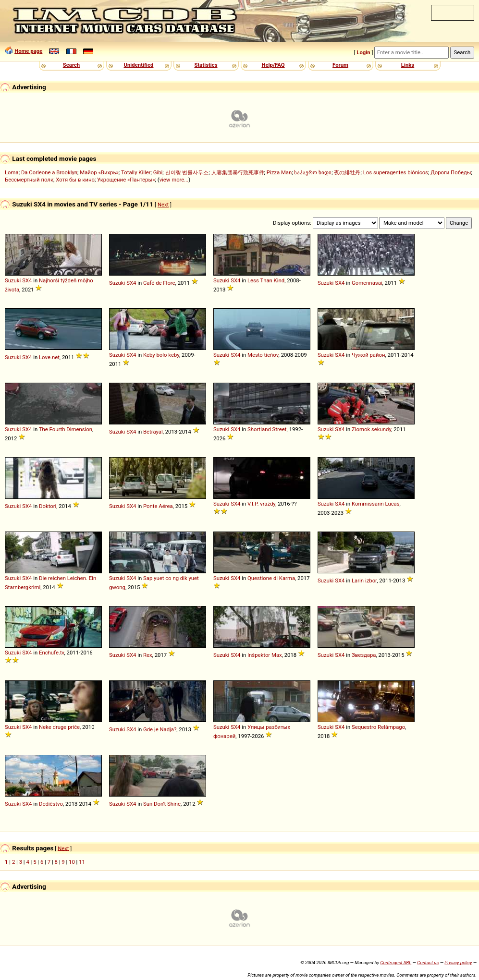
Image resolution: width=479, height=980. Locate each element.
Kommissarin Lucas (376, 504)
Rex (148, 655)
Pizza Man (279, 172)
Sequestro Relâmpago (378, 727)
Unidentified (139, 65)
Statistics (206, 65)
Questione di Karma (271, 578)
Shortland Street (267, 429)
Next (163, 205)
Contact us (428, 962)
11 (82, 862)
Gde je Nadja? (160, 729)
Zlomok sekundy (371, 429)
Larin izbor (364, 581)
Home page (28, 51)
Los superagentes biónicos (396, 172)
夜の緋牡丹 (347, 172)
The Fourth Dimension (66, 429)
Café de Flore (159, 283)
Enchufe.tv (52, 653)
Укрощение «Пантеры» (126, 180)
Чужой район (368, 355)
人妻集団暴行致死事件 (238, 172)
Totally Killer (136, 172)
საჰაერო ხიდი (313, 172)
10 (72, 862)
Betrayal (153, 432)
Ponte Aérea (158, 506)
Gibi (158, 172)
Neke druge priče (59, 727)
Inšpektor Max (265, 655)
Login (363, 52)
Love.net (49, 357)
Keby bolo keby (161, 355)
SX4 (27, 280)
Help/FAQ (273, 65)
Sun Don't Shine (162, 804)
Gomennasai (367, 283)
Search (71, 65)
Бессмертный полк (29, 180)
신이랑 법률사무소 (187, 172)
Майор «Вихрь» (99, 172)
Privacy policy (458, 962)
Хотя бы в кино (75, 180)
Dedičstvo (51, 804)
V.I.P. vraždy (261, 504)
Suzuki (13, 280)
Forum (340, 65)
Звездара (364, 655)
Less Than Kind (266, 280)
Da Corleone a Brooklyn (49, 172)
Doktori (48, 506)
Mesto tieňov (263, 355)
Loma (12, 172)
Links (408, 65)
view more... (174, 180)
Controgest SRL (396, 962)
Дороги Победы (451, 172)
